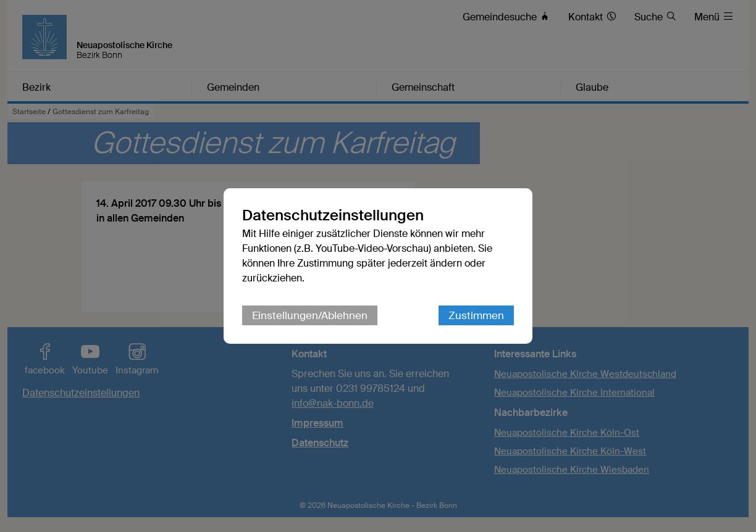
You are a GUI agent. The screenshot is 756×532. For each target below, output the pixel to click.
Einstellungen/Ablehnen (310, 315)
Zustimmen (476, 315)
